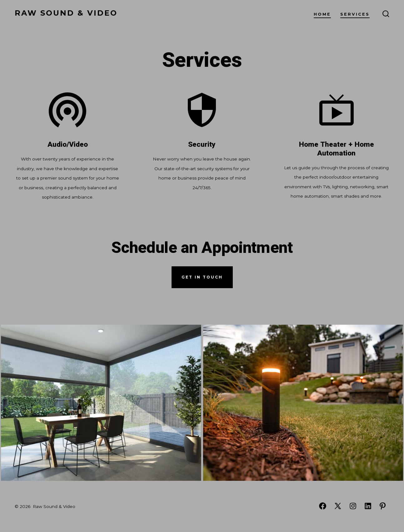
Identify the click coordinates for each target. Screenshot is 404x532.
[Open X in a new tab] (338, 506)
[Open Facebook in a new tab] (323, 506)
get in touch (202, 277)
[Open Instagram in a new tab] (353, 506)
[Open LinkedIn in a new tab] (368, 506)
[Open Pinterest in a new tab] (383, 506)
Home (322, 14)
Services (355, 14)
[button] (101, 403)
